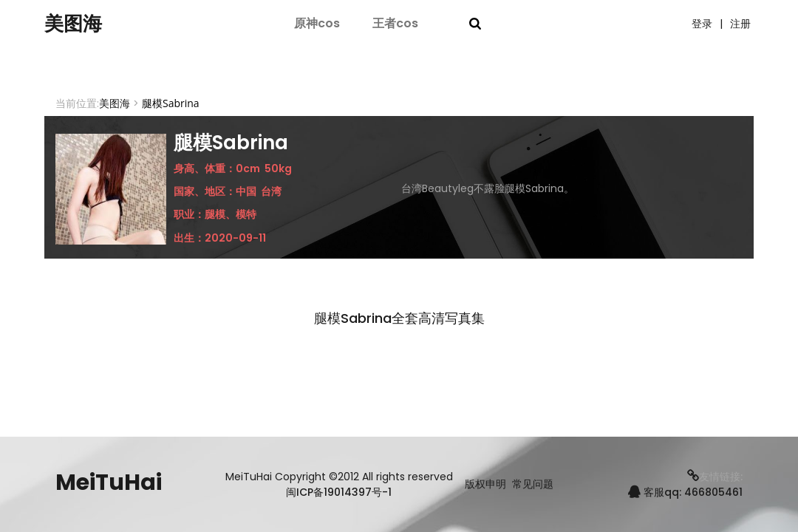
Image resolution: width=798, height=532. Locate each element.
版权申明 (485, 484)
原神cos (317, 24)
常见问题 (533, 484)
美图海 (78, 24)
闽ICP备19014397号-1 (339, 492)
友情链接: (715, 477)
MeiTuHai (109, 482)
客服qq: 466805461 (685, 492)
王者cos (395, 24)
